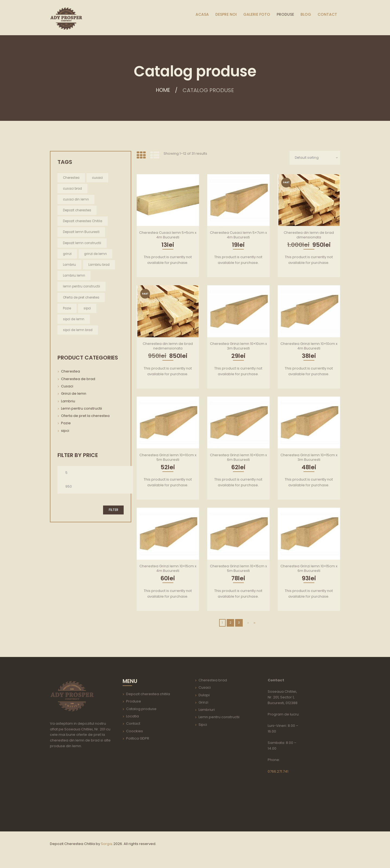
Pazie (66, 424)
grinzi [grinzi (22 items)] (67, 254)
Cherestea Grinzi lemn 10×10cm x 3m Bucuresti (238, 346)
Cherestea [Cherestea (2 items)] (71, 178)
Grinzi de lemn (74, 394)
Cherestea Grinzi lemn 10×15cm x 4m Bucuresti (168, 569)
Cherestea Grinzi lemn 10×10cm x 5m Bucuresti (168, 457)
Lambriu (68, 402)
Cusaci (67, 387)
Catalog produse (141, 709)
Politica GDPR (138, 738)
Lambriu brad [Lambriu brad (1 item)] (100, 265)
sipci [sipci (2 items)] (88, 309)
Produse (134, 702)
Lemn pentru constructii (81, 409)
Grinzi (203, 702)
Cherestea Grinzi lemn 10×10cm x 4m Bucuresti (309, 346)
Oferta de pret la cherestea (85, 417)
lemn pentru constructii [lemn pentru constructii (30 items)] (82, 287)
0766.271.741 (278, 771)
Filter (113, 511)
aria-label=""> (82, 788)
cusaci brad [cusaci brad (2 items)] (73, 188)
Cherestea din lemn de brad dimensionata (309, 235)
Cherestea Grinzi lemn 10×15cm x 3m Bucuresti (309, 457)
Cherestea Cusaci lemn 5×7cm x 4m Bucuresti (238, 235)
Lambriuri (207, 710)
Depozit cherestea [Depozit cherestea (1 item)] (78, 210)
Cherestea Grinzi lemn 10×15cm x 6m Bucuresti (309, 569)
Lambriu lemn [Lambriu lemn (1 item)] (74, 276)
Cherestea (71, 372)
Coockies (135, 731)
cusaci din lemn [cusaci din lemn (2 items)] (76, 199)
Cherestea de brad (78, 380)
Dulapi (204, 695)
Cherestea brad (213, 680)
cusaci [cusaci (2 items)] (98, 178)
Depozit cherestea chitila (148, 694)
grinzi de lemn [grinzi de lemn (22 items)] (96, 254)
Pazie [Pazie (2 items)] (67, 309)
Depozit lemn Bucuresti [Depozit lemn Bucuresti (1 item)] (82, 232)
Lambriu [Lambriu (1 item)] (70, 265)
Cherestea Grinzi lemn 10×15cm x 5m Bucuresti (238, 569)
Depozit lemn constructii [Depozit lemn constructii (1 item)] (83, 243)
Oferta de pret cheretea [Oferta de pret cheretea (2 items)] (82, 298)
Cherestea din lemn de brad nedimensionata (168, 346)
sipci (65, 431)
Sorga (106, 844)
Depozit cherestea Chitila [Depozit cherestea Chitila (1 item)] (83, 221)
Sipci (203, 725)
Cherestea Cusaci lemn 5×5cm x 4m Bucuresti (168, 235)
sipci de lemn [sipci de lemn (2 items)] (74, 320)
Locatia (132, 716)
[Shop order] (314, 158)
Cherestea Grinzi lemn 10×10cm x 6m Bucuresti (238, 457)
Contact (133, 724)
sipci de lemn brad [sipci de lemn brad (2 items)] (79, 331)
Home (163, 90)
